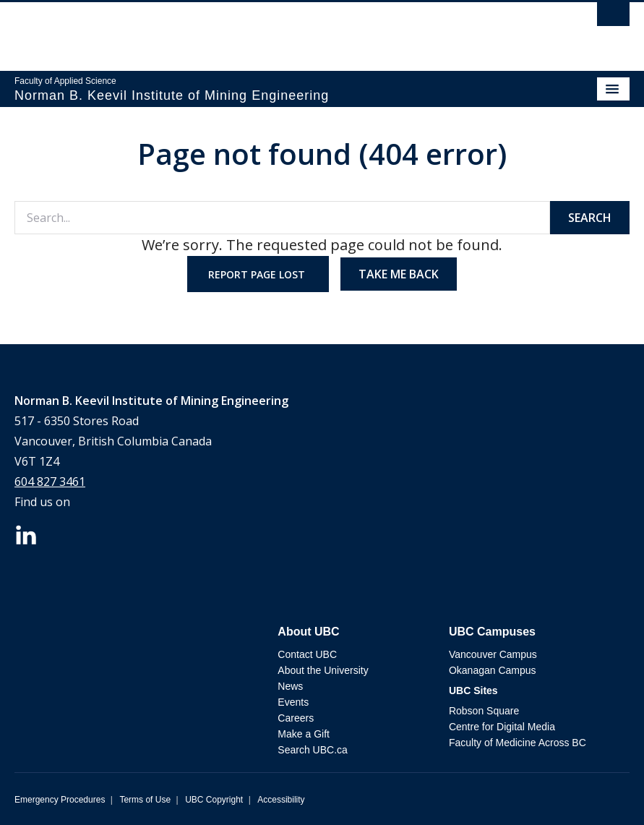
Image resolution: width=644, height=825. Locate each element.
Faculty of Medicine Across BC (518, 743)
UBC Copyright (214, 800)
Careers (296, 718)
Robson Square (484, 711)
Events (293, 702)
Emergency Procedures (60, 800)
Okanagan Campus (493, 670)
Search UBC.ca (312, 750)
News (290, 686)
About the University (323, 670)
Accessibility (281, 800)
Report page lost (258, 274)
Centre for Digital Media (502, 727)
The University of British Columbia (230, 30)
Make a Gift (304, 734)
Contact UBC (307, 654)
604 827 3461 (50, 482)
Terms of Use (145, 800)
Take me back (399, 274)
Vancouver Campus (493, 654)
